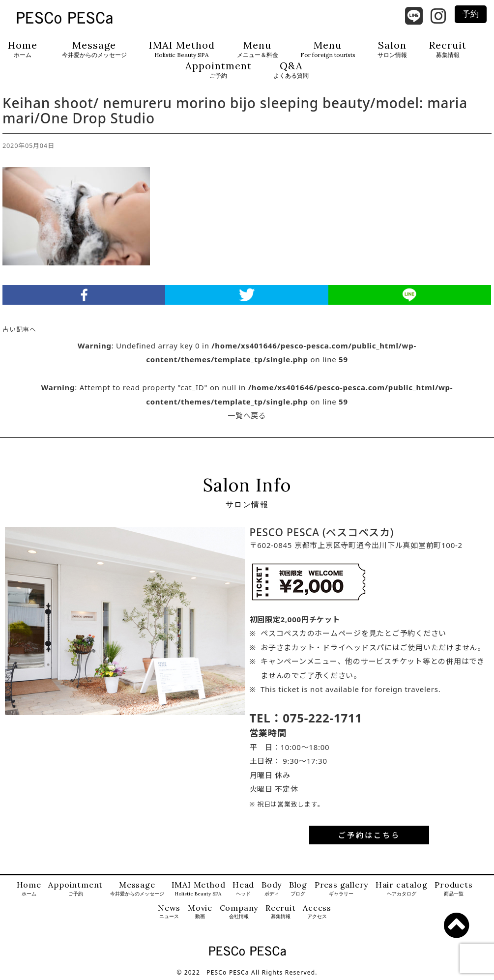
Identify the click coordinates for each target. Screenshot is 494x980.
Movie (200, 912)
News (169, 912)
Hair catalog (402, 889)
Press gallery (341, 889)
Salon (392, 49)
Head (243, 889)
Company (239, 912)
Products (453, 889)
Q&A (291, 70)
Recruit (448, 49)
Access (317, 912)
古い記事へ (19, 329)
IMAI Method (182, 49)
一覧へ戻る (247, 415)
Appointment (218, 70)
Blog (298, 889)
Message (94, 49)
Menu (258, 49)
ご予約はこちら (369, 835)
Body (272, 889)
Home (23, 49)
